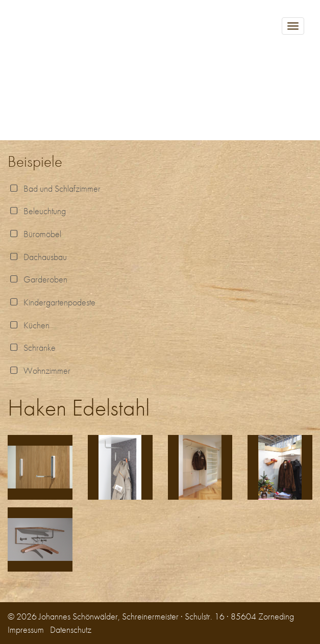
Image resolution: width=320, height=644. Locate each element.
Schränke (32, 347)
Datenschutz (71, 629)
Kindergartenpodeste (52, 302)
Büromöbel (34, 234)
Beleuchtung (37, 211)
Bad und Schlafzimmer (54, 188)
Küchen (29, 325)
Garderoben (38, 279)
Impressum (26, 629)
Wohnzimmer (39, 370)
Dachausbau (37, 257)
